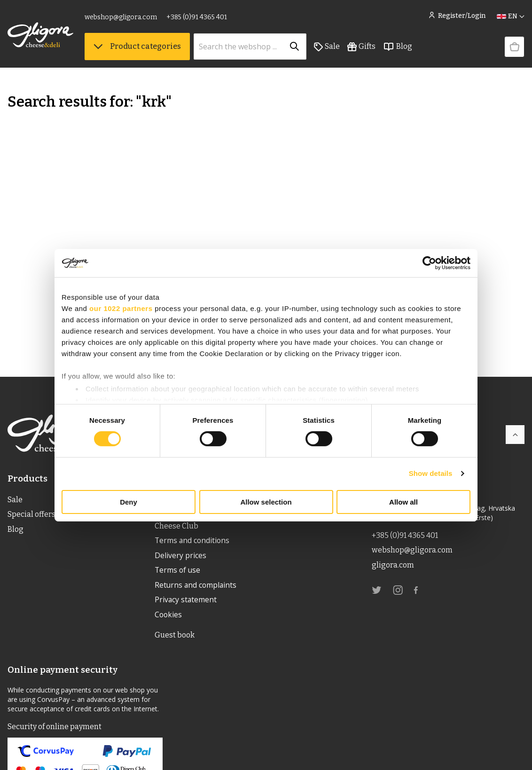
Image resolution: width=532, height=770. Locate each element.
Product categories (137, 47)
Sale (327, 47)
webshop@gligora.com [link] (121, 18)
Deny (129, 502)
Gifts (361, 47)
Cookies (169, 616)
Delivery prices (180, 556)
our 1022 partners (121, 308)
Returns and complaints (196, 586)
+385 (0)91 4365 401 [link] (197, 18)
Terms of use (178, 571)
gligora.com (393, 565)
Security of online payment (55, 728)
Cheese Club (176, 526)
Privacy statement (186, 601)
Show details (431, 473)
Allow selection (266, 502)
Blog (398, 47)
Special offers (31, 515)
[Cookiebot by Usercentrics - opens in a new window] (429, 263)
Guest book (175, 637)
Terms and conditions (193, 541)
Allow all (403, 502)
